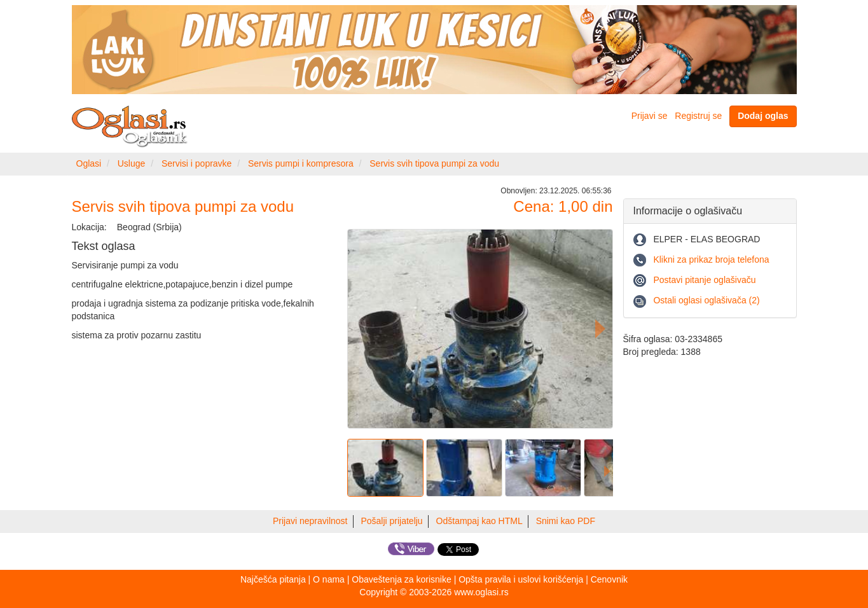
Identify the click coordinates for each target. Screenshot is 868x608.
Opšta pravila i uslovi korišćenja (521, 579)
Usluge (132, 163)
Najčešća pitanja (273, 579)
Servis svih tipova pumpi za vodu (434, 163)
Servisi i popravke (197, 163)
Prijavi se (650, 116)
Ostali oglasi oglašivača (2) (706, 300)
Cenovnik (609, 579)
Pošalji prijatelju (391, 521)
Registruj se (698, 116)
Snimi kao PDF (566, 521)
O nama (329, 579)
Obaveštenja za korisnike (401, 579)
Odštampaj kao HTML (479, 521)
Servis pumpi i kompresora (301, 163)
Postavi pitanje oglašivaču (704, 280)
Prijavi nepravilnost (310, 521)
